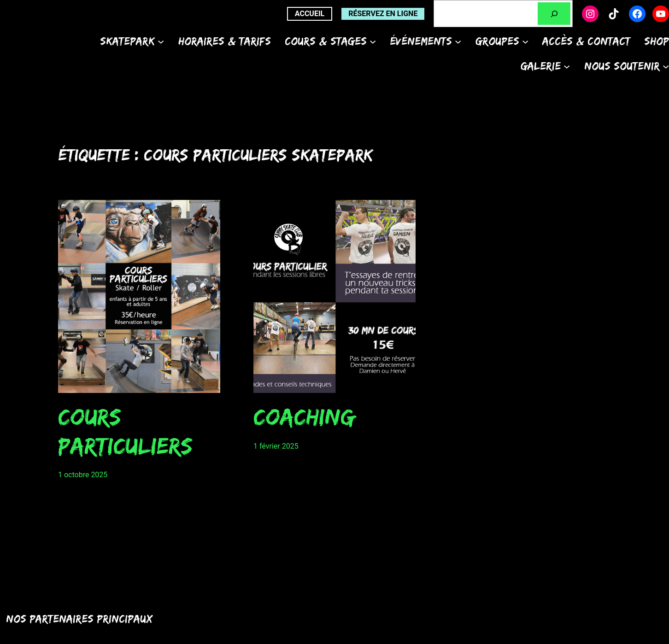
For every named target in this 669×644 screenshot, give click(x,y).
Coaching (304, 416)
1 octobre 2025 (83, 475)
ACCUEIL (310, 14)
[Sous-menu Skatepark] (161, 41)
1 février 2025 (276, 446)
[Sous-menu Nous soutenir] (666, 66)
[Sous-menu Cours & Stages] (373, 41)
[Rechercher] (554, 14)
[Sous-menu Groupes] (525, 41)
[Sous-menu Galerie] (567, 66)
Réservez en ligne (383, 14)
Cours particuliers (125, 431)
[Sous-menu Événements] (458, 41)
